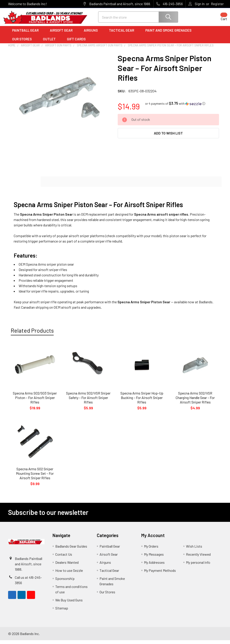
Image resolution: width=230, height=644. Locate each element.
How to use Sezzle (69, 574)
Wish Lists (194, 550)
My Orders (151, 550)
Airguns (92, 34)
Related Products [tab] (32, 334)
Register (217, 4)
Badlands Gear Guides (71, 550)
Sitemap (62, 612)
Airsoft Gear (63, 34)
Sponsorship (65, 582)
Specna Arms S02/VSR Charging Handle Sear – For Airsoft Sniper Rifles (195, 401)
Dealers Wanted (67, 566)
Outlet (51, 43)
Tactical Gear (123, 34)
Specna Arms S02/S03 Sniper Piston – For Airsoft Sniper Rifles (35, 401)
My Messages (154, 558)
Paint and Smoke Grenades (168, 34)
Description (24, 185)
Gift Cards (76, 43)
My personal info (198, 566)
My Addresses (154, 566)
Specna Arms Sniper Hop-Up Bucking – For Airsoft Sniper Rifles (142, 401)
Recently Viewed (198, 558)
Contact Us (64, 558)
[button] (175, 107)
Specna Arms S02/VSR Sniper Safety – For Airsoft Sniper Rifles (88, 401)
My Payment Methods (160, 574)
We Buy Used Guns (69, 604)
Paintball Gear (27, 34)
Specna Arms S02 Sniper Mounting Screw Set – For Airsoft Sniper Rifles (35, 477)
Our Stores (23, 43)
